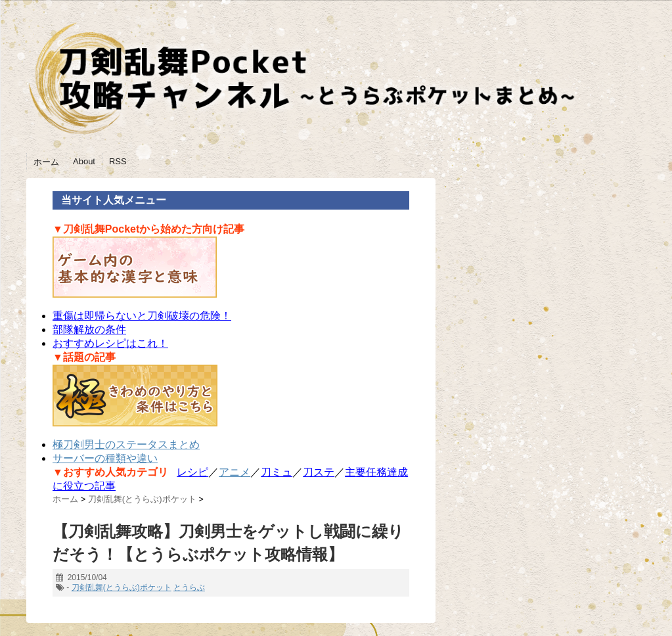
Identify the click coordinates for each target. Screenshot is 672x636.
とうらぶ (189, 587)
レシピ (192, 472)
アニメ (235, 472)
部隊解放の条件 (89, 329)
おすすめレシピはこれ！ (110, 343)
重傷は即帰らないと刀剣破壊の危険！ (142, 316)
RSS (118, 161)
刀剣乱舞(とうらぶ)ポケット (122, 587)
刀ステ (319, 472)
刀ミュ (277, 472)
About (84, 161)
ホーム (46, 162)
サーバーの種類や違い (105, 458)
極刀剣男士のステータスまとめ (126, 444)
